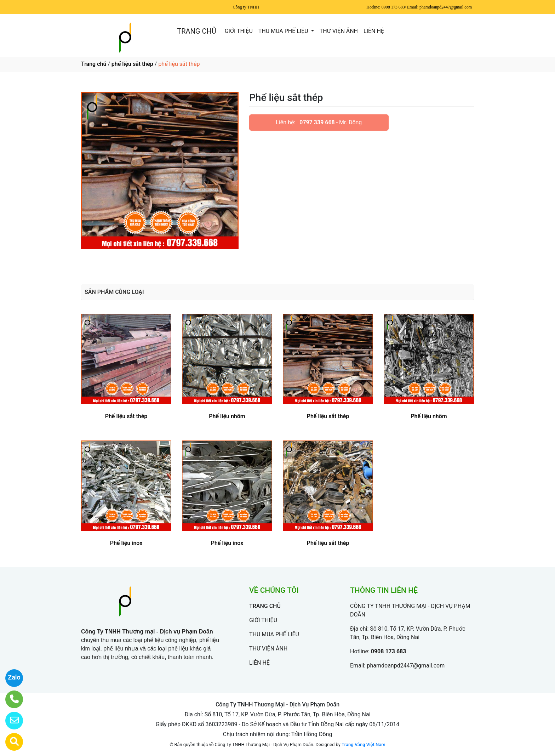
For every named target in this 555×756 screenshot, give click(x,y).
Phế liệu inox (126, 543)
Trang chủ (94, 64)
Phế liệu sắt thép (126, 416)
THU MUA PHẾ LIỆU (284, 31)
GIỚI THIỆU (239, 31)
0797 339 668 (317, 122)
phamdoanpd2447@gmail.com (406, 666)
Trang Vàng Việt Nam (363, 744)
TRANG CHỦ (196, 31)
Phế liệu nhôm (227, 416)
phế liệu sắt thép (132, 64)
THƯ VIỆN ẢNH (339, 31)
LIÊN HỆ (374, 31)
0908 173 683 (389, 651)
